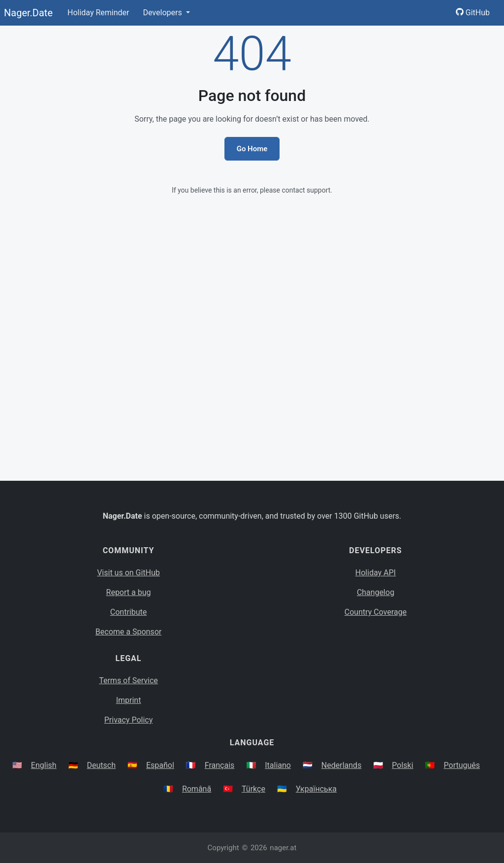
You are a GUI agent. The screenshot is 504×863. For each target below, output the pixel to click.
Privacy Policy (129, 720)
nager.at (283, 848)
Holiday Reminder (98, 13)
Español (160, 765)
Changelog (376, 592)
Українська (316, 789)
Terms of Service (128, 680)
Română (197, 789)
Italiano (278, 765)
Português (462, 765)
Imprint (129, 700)
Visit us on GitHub (128, 573)
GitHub (473, 13)
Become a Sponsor (128, 632)
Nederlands (342, 765)
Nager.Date (28, 13)
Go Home (252, 149)
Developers (163, 13)
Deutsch (101, 765)
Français (220, 765)
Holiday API (376, 573)
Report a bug (129, 592)
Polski (402, 765)
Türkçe (253, 789)
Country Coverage (376, 612)
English (44, 765)
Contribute (128, 612)
